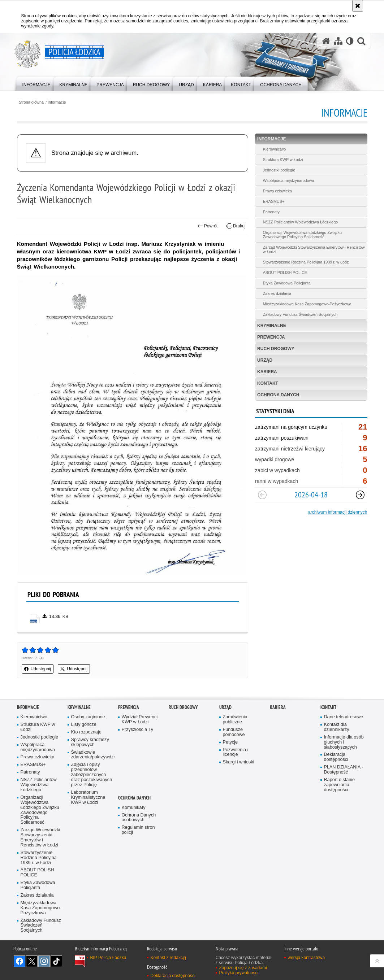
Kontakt (268, 383)
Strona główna (31, 102)
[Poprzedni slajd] (262, 495)
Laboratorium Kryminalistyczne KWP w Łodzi (88, 798)
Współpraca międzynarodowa (289, 180)
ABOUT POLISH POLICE (285, 273)
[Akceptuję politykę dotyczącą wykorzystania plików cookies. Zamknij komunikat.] (358, 6)
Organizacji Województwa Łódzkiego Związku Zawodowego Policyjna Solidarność (302, 235)
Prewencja (271, 337)
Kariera (267, 372)
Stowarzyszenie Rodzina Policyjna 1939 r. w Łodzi (306, 262)
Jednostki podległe (279, 170)
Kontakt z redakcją (169, 958)
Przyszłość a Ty (137, 730)
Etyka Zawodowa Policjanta (287, 283)
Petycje (230, 742)
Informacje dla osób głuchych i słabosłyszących (344, 742)
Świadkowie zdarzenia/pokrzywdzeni (92, 755)
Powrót (207, 226)
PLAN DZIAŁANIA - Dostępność (344, 770)
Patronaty (271, 212)
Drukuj (236, 226)
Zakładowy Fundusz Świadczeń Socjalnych (300, 314)
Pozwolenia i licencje (236, 752)
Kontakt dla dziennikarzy (337, 727)
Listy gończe (84, 725)
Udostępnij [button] (38, 669)
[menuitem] (36, 83)
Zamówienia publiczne (235, 720)
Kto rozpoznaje (86, 732)
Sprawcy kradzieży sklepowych (90, 742)
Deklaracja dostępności (336, 757)
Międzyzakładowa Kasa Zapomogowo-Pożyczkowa (307, 304)
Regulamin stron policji (138, 830)
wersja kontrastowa (307, 958)
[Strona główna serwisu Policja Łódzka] (326, 41)
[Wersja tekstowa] (350, 41)
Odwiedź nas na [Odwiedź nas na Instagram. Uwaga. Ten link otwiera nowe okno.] (44, 961)
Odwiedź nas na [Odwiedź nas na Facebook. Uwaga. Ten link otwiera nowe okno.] (20, 961)
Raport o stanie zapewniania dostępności (340, 785)
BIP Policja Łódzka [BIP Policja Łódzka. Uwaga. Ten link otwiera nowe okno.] (108, 958)
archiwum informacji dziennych (338, 512)
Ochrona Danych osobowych (139, 818)
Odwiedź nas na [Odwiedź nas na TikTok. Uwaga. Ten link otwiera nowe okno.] (56, 961)
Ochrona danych (278, 395)
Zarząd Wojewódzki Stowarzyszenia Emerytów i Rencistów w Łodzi (314, 249)
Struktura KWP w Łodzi (283, 160)
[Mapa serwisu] (338, 41)
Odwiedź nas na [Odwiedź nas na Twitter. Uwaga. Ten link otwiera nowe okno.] (32, 961)
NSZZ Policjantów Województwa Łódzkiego (300, 222)
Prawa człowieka (277, 191)
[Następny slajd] (360, 495)
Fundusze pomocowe (234, 732)
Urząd (265, 360)
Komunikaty (134, 808)
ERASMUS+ (274, 201)
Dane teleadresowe (344, 717)
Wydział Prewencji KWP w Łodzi (140, 720)
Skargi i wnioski (239, 762)
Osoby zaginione (88, 717)
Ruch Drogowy (276, 349)
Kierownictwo (275, 149)
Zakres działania (277, 293)
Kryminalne (272, 326)
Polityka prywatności (239, 973)
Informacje (57, 102)
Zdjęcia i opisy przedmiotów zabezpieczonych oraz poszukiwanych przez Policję (92, 775)
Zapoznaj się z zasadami (243, 968)
